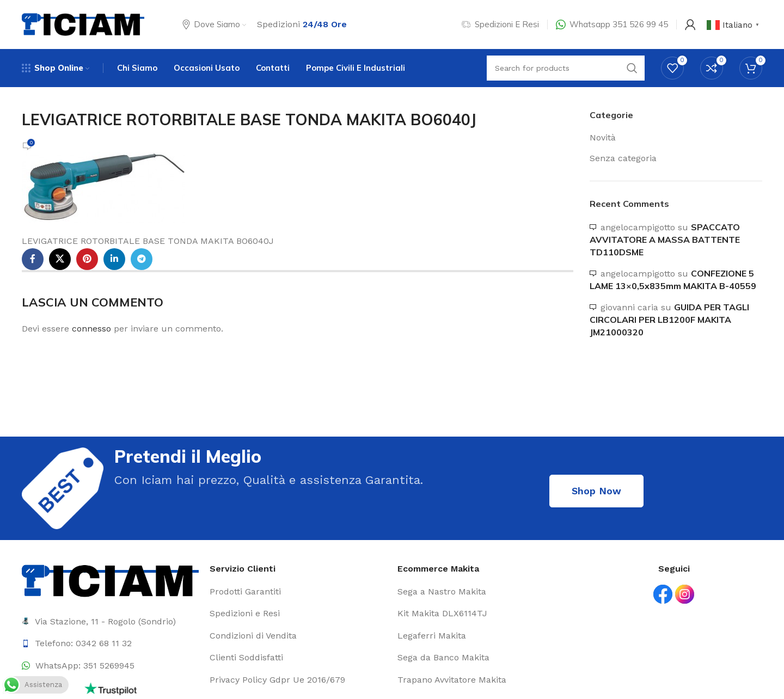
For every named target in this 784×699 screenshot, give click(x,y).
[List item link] (110, 643)
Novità (603, 137)
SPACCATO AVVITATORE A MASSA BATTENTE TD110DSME (665, 240)
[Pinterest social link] (87, 259)
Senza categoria (623, 158)
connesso (91, 329)
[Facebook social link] (33, 259)
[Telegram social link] (142, 259)
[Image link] (110, 580)
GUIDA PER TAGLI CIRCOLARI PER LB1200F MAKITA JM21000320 (669, 320)
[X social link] (60, 259)
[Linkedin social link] (114, 259)
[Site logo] (83, 24)
